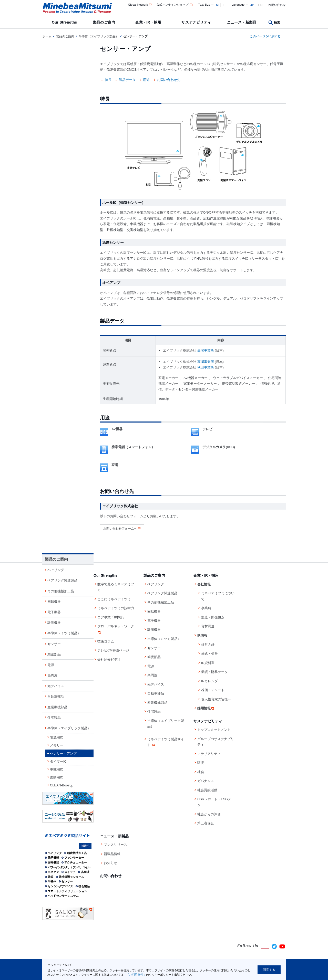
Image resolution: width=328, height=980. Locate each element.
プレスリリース (115, 845)
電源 (51, 665)
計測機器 (54, 623)
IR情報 (202, 635)
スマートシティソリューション (67, 891)
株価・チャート (213, 690)
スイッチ (70, 872)
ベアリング (56, 570)
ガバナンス (206, 781)
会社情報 (204, 584)
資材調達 (208, 626)
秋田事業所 (206, 367)
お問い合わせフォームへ (120, 529)
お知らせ (110, 863)
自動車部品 (56, 697)
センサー (54, 644)
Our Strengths (64, 22)
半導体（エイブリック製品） (99, 36)
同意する (269, 970)
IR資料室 (208, 663)
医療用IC (57, 777)
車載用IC (57, 769)
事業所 (206, 608)
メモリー (57, 745)
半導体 (52, 881)
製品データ (127, 80)
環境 (201, 763)
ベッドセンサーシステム (63, 896)
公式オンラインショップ (175, 5)
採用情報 (206, 708)
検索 (277, 23)
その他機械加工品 (61, 591)
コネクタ (53, 872)
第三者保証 (206, 823)
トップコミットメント (214, 730)
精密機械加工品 (77, 853)
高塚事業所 (206, 350)
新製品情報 (112, 854)
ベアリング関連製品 (62, 580)
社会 (201, 772)
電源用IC (57, 737)
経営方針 (208, 645)
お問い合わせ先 (169, 80)
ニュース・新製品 (242, 22)
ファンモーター (74, 858)
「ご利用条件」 (136, 975)
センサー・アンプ (63, 754)
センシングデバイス (60, 886)
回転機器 (54, 602)
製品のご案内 (104, 22)
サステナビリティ (196, 22)
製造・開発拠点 (213, 617)
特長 (108, 80)
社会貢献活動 (207, 790)
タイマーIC (58, 761)
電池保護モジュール (71, 877)
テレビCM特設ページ (113, 650)
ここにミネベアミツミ (114, 599)
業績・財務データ (214, 672)
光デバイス (56, 686)
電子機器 (54, 612)
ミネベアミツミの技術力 (116, 608)
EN (260, 5)
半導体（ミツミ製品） (64, 633)
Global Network (141, 5)
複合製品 (84, 886)
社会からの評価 (209, 814)
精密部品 (54, 654)
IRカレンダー (211, 681)
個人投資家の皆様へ (216, 699)
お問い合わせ (277, 5)
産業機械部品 (57, 707)
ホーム (47, 36)
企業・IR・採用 (148, 22)
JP (252, 5)
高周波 (52, 675)
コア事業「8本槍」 (112, 617)
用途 (146, 80)
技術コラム (106, 641)
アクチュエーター (76, 862)
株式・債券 (209, 654)
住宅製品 (54, 718)
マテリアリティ (209, 754)
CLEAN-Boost (61, 786)
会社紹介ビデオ (109, 660)
